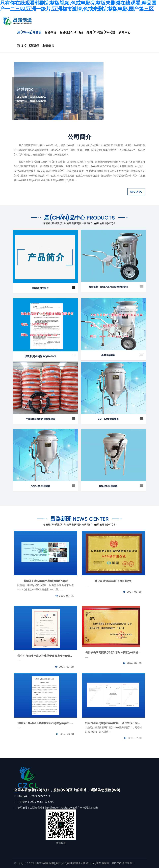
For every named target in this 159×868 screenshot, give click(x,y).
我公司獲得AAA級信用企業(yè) (114, 581)
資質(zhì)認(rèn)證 (101, 32)
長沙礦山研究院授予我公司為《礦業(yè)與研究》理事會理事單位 (113, 652)
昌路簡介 (51, 32)
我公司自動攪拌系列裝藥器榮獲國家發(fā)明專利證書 (46, 656)
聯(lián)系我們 (28, 46)
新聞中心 (125, 32)
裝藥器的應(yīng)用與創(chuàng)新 (46, 581)
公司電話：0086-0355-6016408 (36, 802)
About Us (136, 192)
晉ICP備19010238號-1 (123, 863)
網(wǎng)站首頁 (29, 32)
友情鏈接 (48, 46)
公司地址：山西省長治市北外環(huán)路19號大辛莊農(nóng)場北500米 (58, 808)
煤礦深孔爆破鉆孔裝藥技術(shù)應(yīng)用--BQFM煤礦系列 (46, 723)
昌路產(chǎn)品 (71, 32)
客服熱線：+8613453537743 (34, 796)
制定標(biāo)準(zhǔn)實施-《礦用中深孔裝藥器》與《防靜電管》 (113, 723)
